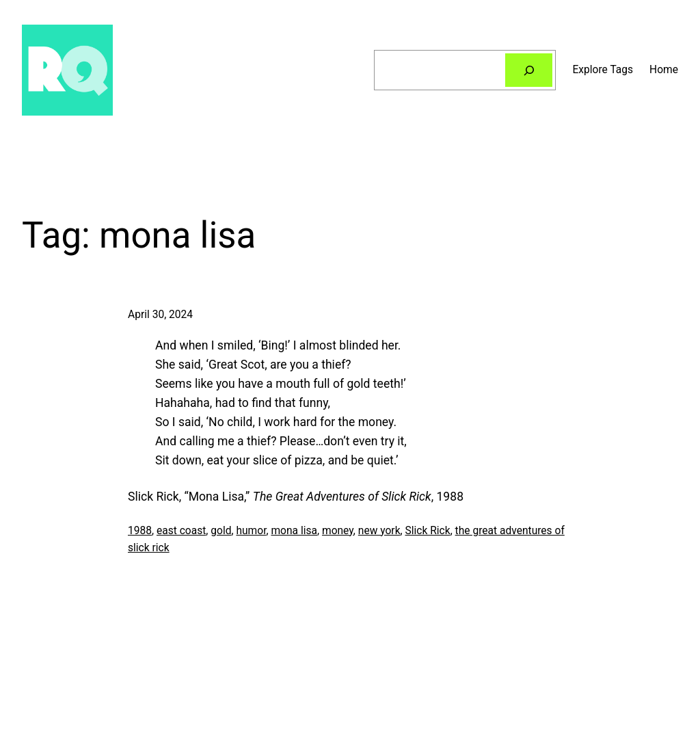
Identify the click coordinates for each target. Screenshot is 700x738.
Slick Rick (427, 531)
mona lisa (294, 531)
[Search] (529, 70)
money (338, 531)
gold (221, 531)
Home (664, 70)
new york (379, 531)
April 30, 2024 (160, 315)
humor (251, 531)
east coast (181, 531)
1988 (140, 531)
